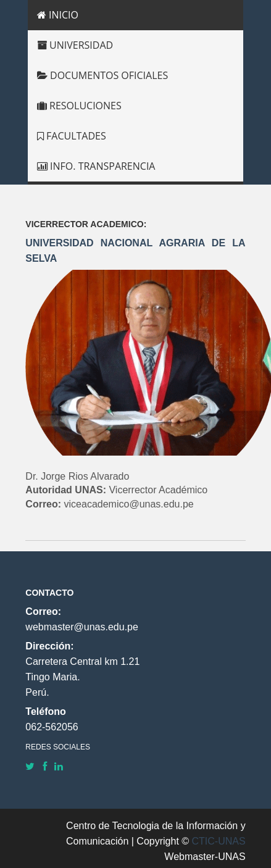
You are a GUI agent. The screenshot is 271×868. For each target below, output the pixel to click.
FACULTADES (72, 136)
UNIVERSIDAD (75, 45)
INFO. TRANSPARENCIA (96, 166)
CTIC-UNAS (219, 841)
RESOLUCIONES (79, 106)
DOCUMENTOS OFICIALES (102, 75)
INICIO (58, 15)
